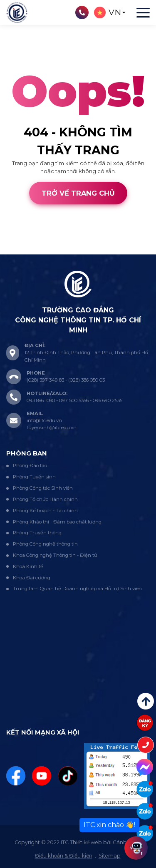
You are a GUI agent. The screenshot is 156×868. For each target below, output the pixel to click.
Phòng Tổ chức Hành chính (45, 499)
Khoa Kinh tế (28, 566)
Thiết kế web (17, 250)
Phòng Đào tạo (30, 465)
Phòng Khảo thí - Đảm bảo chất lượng (57, 522)
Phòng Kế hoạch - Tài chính (45, 511)
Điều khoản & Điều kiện (64, 856)
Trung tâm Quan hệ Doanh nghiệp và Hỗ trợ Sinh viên (77, 589)
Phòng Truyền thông (37, 533)
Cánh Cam (59, 250)
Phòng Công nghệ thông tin (45, 544)
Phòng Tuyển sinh (34, 477)
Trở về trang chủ (78, 193)
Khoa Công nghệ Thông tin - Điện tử (55, 555)
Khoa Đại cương (32, 578)
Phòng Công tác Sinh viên (43, 488)
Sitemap (110, 856)
